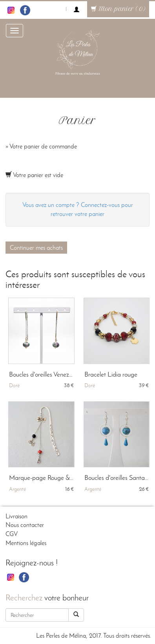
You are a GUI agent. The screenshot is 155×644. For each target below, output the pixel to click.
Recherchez (24, 597)
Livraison (16, 516)
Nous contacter (25, 525)
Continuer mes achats (36, 248)
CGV (12, 534)
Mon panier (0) (118, 9)
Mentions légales (26, 543)
